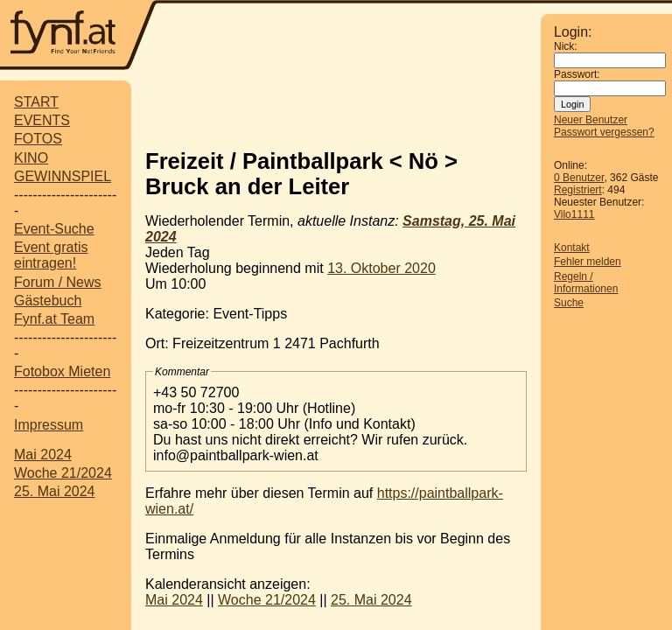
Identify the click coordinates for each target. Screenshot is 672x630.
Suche (569, 303)
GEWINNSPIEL (63, 176)
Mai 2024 (43, 455)
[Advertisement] (350, 108)
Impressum (49, 425)
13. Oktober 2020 (381, 268)
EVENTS (42, 120)
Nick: (566, 46)
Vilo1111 (574, 214)
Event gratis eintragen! (51, 255)
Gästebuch (48, 301)
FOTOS (38, 139)
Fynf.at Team (54, 319)
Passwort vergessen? (604, 132)
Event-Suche (54, 229)
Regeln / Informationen (586, 283)
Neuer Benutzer (591, 120)
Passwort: (577, 74)
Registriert (578, 190)
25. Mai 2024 (55, 491)
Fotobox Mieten (62, 371)
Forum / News (58, 282)
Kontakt (572, 248)
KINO (31, 158)
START (36, 102)
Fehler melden (588, 262)
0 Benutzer (579, 178)
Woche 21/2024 (63, 473)
